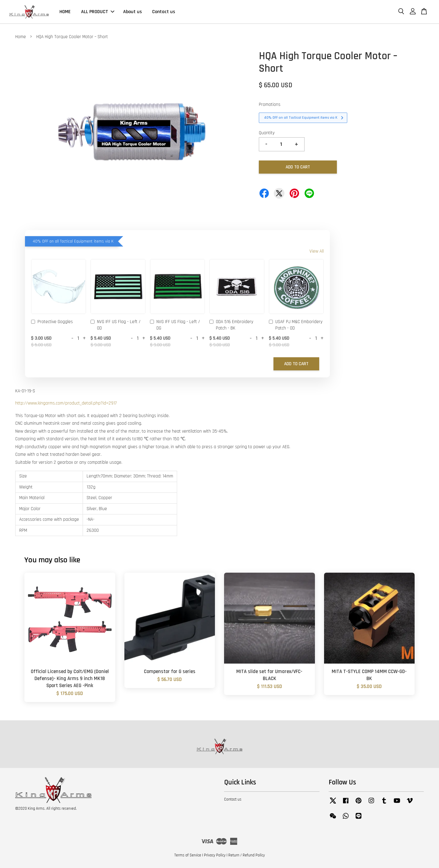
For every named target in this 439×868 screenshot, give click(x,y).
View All (317, 251)
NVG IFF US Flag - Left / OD (116, 325)
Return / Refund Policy (247, 855)
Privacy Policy (215, 855)
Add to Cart (296, 364)
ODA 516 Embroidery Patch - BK (231, 325)
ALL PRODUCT (98, 12)
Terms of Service (188, 855)
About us (132, 12)
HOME (65, 12)
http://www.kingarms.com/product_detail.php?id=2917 (66, 403)
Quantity (267, 133)
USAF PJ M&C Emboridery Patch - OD (296, 325)
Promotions (270, 104)
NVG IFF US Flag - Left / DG (175, 325)
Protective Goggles (52, 322)
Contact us (164, 12)
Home (21, 37)
